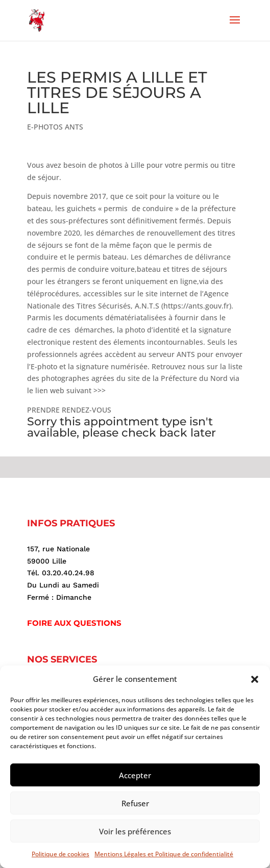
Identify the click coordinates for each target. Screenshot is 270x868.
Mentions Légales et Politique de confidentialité (164, 854)
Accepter (135, 775)
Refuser (135, 803)
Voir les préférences (135, 831)
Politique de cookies (60, 854)
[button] (255, 679)
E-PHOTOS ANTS (55, 127)
